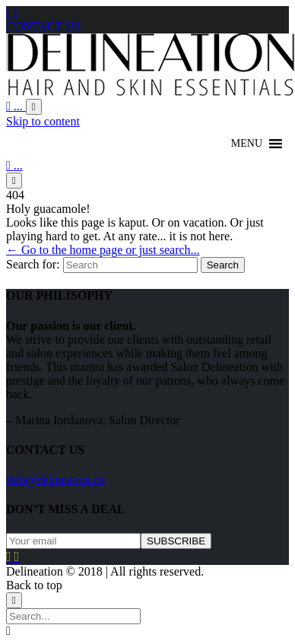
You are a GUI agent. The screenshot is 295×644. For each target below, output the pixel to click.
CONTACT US (43, 26)
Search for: (33, 264)
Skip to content (43, 121)
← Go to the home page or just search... (103, 250)
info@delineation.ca (56, 479)
